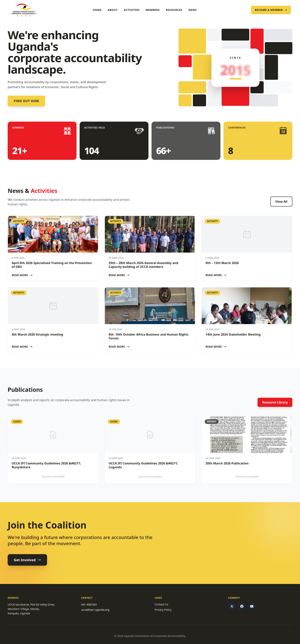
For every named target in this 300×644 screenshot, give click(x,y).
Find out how (26, 101)
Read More (22, 275)
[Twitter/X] (232, 606)
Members (153, 10)
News (193, 10)
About (113, 10)
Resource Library (275, 402)
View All (281, 202)
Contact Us (161, 604)
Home (97, 10)
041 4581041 (89, 605)
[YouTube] (252, 606)
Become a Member (271, 10)
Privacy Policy (163, 610)
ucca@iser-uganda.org (95, 610)
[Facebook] (242, 606)
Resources (174, 10)
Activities (132, 10)
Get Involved (27, 560)
